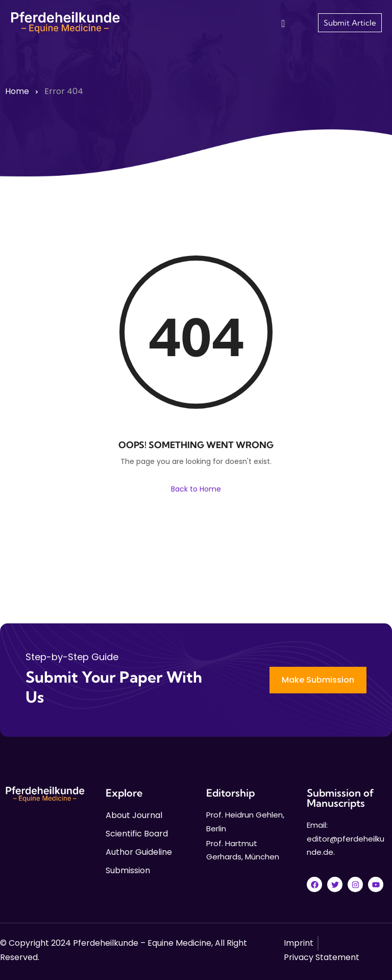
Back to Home (196, 489)
